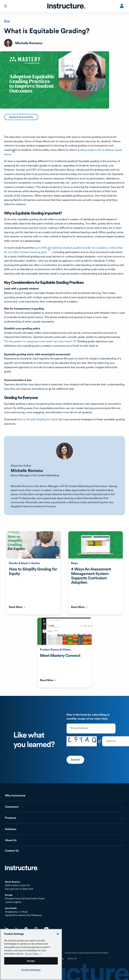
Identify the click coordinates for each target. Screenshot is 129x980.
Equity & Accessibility (21, 117)
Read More (16, 607)
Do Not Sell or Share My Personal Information (87, 953)
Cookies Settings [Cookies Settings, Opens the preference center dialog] (31, 970)
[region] (31, 954)
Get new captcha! (100, 741)
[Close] (58, 934)
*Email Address (79, 728)
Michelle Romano (27, 470)
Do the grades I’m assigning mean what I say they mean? (40, 341)
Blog (7, 21)
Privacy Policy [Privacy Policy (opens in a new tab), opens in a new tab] (32, 954)
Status (72, 960)
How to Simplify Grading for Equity (38, 419)
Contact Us (12, 851)
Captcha (111, 741)
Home (22, 868)
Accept (31, 961)
